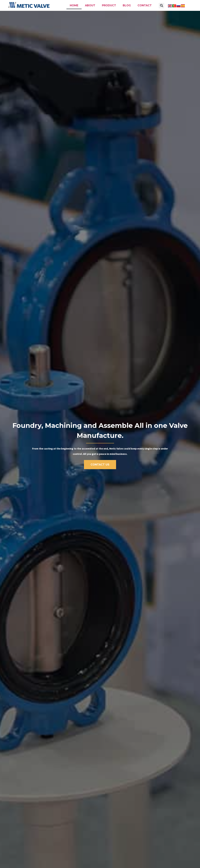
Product (109, 5)
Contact (145, 5)
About (90, 5)
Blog (127, 5)
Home (74, 5)
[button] (161, 6)
